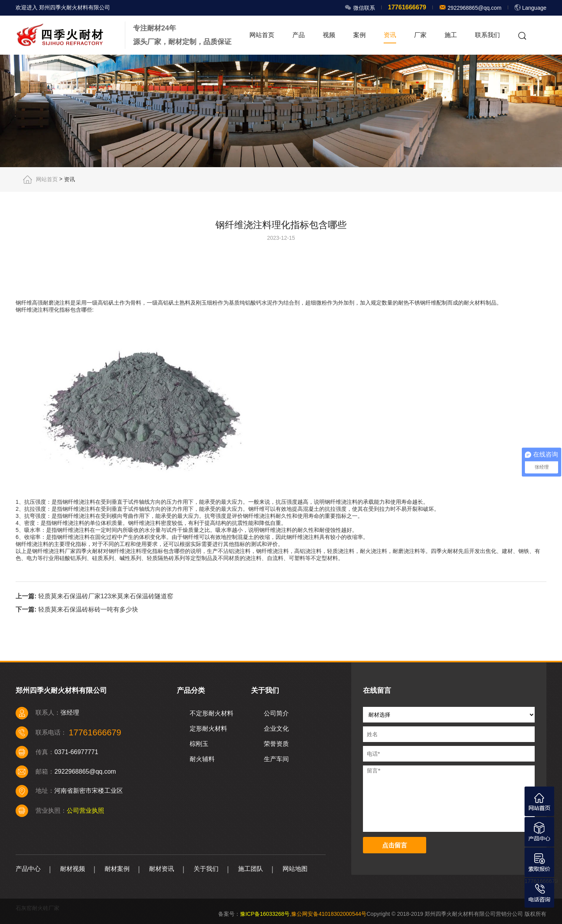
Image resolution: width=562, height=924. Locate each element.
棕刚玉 (199, 744)
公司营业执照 (85, 811)
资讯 (390, 35)
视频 (329, 35)
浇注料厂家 (62, 551)
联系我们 (487, 35)
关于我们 (206, 869)
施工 (451, 35)
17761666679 (541, 881)
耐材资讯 (162, 869)
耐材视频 (73, 869)
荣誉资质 (276, 744)
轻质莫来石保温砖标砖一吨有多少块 (88, 609)
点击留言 (395, 845)
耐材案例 (117, 869)
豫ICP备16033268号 (265, 914)
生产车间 (276, 759)
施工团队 (251, 869)
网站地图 (295, 869)
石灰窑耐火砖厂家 (37, 908)
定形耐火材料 (208, 729)
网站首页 (262, 35)
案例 (359, 35)
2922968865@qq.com (474, 8)
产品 (299, 35)
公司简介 (276, 713)
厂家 (420, 35)
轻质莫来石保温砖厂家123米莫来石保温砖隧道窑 (106, 596)
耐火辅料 (202, 759)
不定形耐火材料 (212, 713)
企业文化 (276, 729)
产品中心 (28, 869)
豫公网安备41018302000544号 (329, 914)
